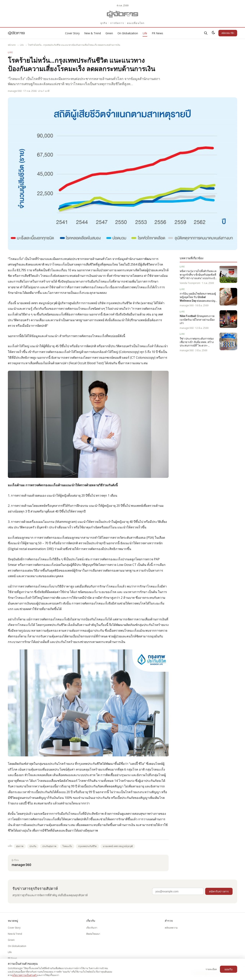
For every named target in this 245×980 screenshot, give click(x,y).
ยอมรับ (229, 969)
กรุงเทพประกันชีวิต (87, 846)
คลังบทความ (171, 928)
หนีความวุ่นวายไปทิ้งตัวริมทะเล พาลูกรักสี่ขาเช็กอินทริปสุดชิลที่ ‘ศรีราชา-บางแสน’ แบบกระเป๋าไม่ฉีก (198, 275)
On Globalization (128, 33)
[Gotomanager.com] (123, 14)
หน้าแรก (12, 45)
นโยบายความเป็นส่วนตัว (25, 975)
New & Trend (93, 33)
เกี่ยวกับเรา (92, 928)
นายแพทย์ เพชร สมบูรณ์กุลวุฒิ (118, 846)
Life (145, 33)
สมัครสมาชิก (228, 33)
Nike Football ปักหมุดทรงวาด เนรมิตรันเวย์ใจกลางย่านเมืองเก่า (197, 320)
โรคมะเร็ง (67, 846)
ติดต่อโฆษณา (93, 934)
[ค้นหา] (206, 33)
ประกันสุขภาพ (49, 846)
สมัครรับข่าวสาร (219, 891)
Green (109, 33)
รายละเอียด (211, 969)
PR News (157, 33)
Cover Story (72, 33)
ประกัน (33, 846)
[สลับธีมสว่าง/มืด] (213, 33)
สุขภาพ (20, 846)
